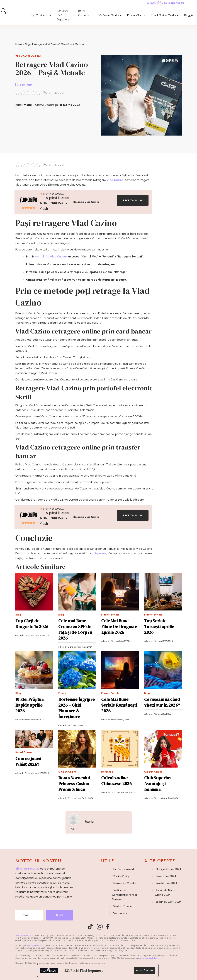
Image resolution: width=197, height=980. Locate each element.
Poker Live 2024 (166, 876)
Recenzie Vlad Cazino (86, 202)
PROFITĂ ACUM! (133, 201)
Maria (28, 105)
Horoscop (107, 772)
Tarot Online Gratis (163, 15)
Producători (135, 15)
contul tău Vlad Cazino (51, 256)
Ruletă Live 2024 (166, 883)
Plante (62, 693)
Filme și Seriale (110, 615)
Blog (187, 15)
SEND (60, 915)
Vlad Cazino (115, 180)
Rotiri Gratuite (84, 13)
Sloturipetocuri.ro (25, 935)
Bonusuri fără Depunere (63, 15)
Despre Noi (120, 913)
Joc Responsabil (170, 3)
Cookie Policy (121, 876)
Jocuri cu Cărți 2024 (169, 902)
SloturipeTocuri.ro (27, 869)
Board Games (24, 752)
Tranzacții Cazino (28, 56)
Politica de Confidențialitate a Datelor (124, 895)
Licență (151, 3)
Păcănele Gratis (108, 15)
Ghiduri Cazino (67, 772)
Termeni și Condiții (125, 883)
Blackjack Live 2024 (168, 869)
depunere (100, 553)
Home (19, 44)
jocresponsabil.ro (149, 958)
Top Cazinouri (39, 15)
